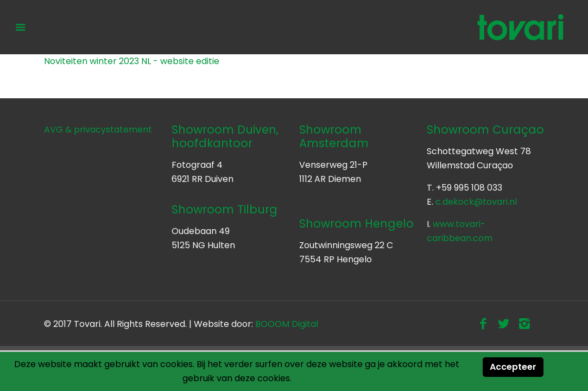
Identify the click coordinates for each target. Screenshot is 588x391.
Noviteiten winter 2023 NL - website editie (132, 61)
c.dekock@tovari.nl (476, 202)
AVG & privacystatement (98, 130)
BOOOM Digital (287, 324)
